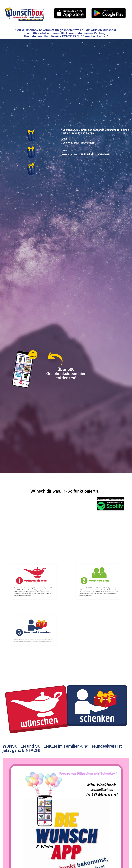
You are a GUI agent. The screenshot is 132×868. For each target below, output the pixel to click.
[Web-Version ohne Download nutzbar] (25, 13)
